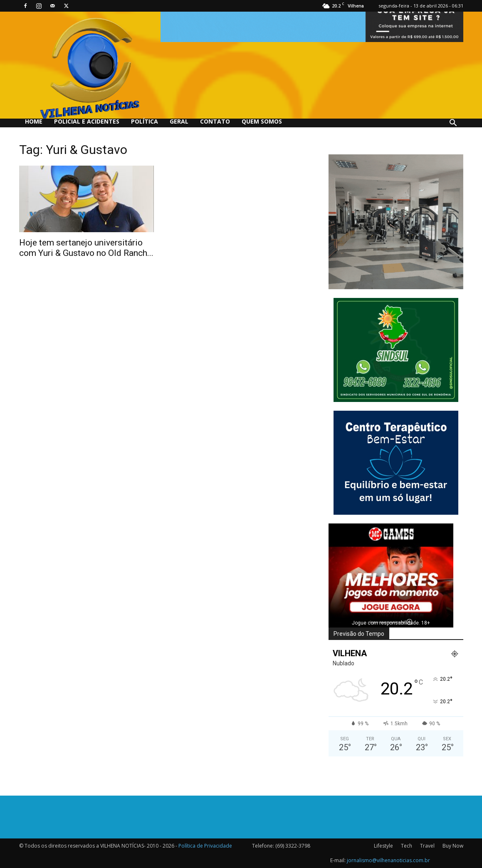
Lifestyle (383, 846)
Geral (179, 121)
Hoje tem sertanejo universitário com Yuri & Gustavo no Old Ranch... (86, 248)
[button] (453, 124)
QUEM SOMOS (262, 121)
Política (145, 121)
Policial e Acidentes (87, 121)
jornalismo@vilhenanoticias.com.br (388, 860)
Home (34, 121)
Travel (427, 846)
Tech (407, 846)
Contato (215, 121)
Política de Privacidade (205, 846)
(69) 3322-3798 (293, 846)
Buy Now (453, 846)
